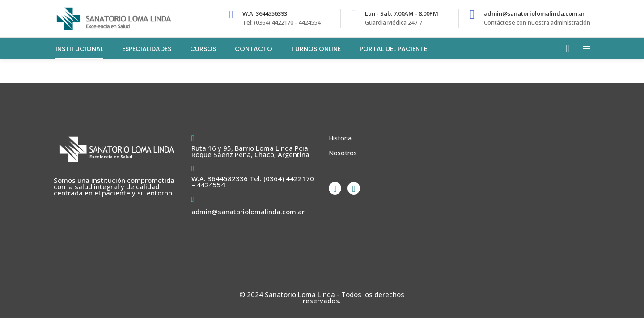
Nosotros (343, 153)
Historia (340, 138)
